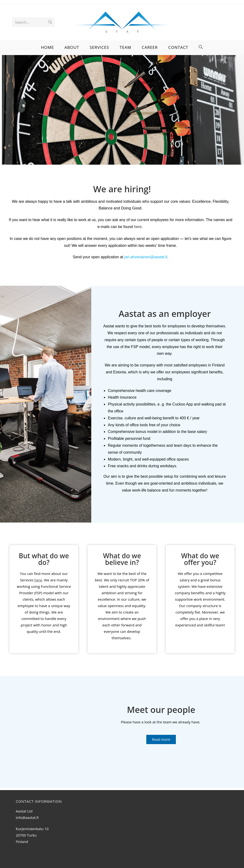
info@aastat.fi (27, 817)
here (138, 227)
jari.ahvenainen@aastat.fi (146, 257)
